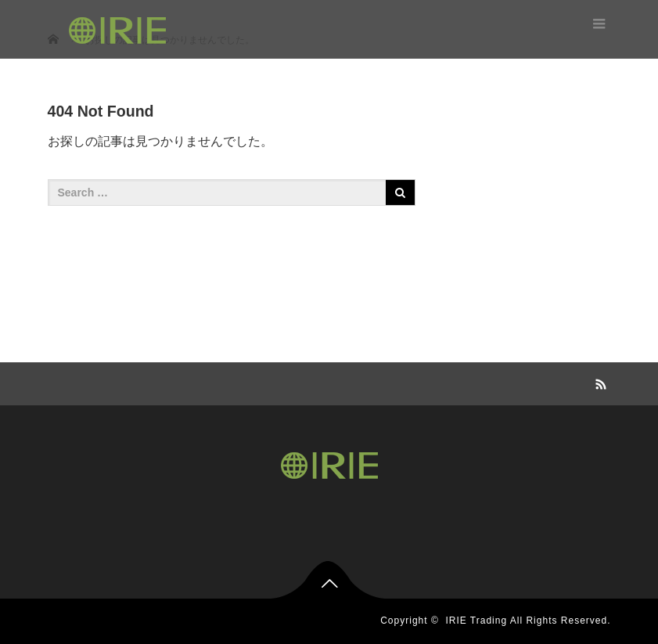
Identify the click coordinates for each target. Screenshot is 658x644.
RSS (599, 382)
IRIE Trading (476, 621)
